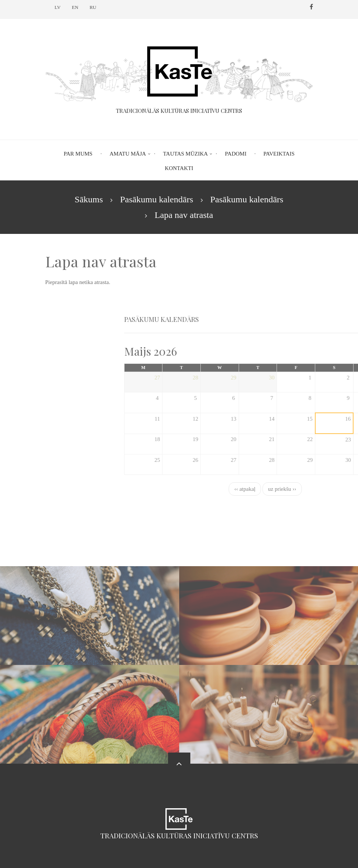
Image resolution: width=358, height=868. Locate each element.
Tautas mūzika (186, 154)
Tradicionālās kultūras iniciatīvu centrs (179, 836)
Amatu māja (128, 154)
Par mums (78, 154)
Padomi (236, 154)
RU (93, 7)
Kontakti (179, 168)
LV (58, 7)
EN (75, 7)
